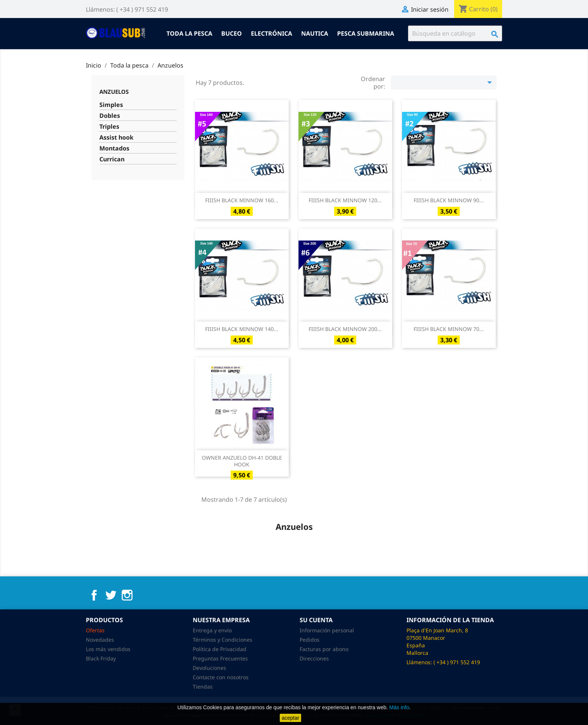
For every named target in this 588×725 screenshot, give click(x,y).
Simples (111, 105)
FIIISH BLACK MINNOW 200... (345, 329)
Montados (114, 148)
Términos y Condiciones (223, 640)
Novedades (100, 640)
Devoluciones (209, 668)
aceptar (290, 718)
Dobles (110, 116)
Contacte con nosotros (221, 677)
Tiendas (203, 687)
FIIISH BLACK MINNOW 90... (449, 200)
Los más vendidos (108, 649)
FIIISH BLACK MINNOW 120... (345, 200)
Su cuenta (316, 620)
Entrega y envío (212, 630)
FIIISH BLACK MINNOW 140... (242, 329)
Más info (399, 707)
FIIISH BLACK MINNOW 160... (242, 200)
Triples (109, 127)
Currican (112, 159)
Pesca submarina (366, 33)
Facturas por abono (324, 649)
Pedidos (310, 640)
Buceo (232, 33)
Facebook (94, 595)
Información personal (327, 630)
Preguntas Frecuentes (220, 658)
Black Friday (101, 658)
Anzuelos (114, 92)
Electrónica (271, 33)
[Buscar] (455, 33)
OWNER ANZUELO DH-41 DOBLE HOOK (242, 461)
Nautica (315, 33)
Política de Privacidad (220, 649)
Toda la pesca (189, 33)
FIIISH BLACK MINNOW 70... (449, 329)
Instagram (127, 595)
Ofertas (95, 630)
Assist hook (116, 138)
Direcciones (314, 658)
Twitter (111, 595)
